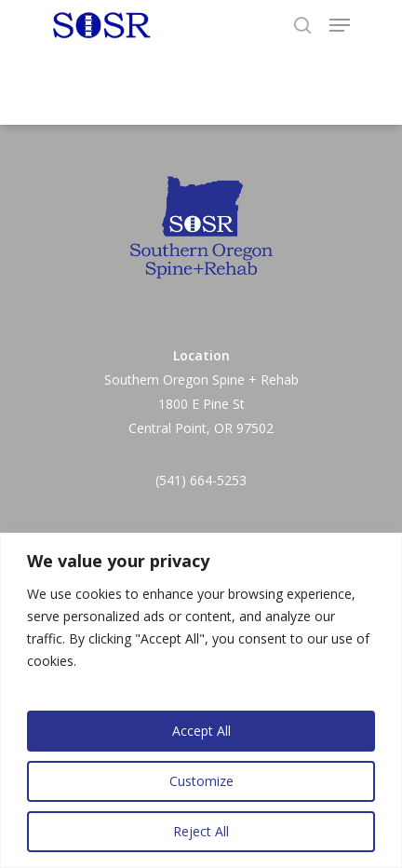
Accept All (201, 731)
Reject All (201, 831)
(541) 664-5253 (201, 480)
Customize (201, 781)
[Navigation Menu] (340, 25)
